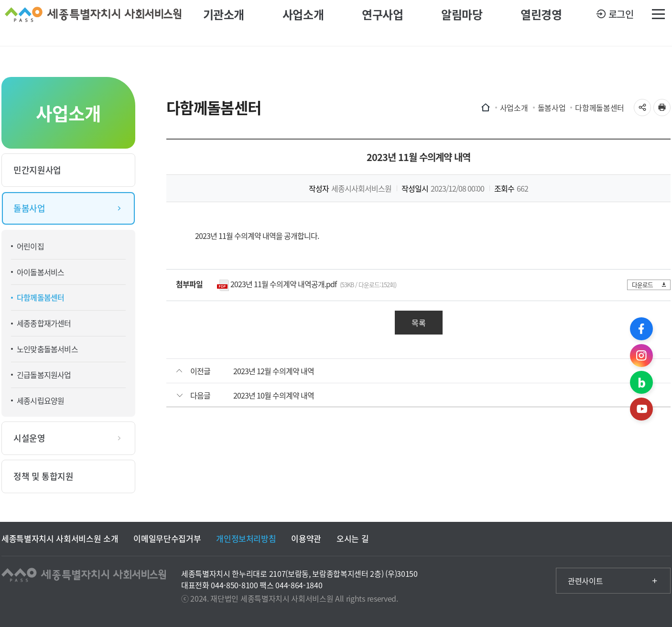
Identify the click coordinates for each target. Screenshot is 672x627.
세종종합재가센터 (44, 323)
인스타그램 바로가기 (641, 356)
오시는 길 (352, 538)
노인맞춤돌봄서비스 (47, 349)
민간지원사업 (37, 170)
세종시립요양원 (40, 400)
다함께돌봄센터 (40, 297)
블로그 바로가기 (641, 382)
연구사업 (382, 23)
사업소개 (303, 23)
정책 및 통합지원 (43, 476)
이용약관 (306, 538)
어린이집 (30, 246)
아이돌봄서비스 (40, 272)
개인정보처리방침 (246, 538)
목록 (419, 323)
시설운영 (29, 438)
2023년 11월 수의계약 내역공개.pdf (283, 284)
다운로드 (647, 284)
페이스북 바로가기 (641, 329)
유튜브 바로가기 (641, 409)
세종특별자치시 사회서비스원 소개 (60, 538)
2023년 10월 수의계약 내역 (274, 395)
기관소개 (224, 23)
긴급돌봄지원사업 (44, 375)
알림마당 (462, 23)
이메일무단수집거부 (167, 538)
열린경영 (541, 23)
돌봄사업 (29, 208)
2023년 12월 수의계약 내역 (274, 371)
